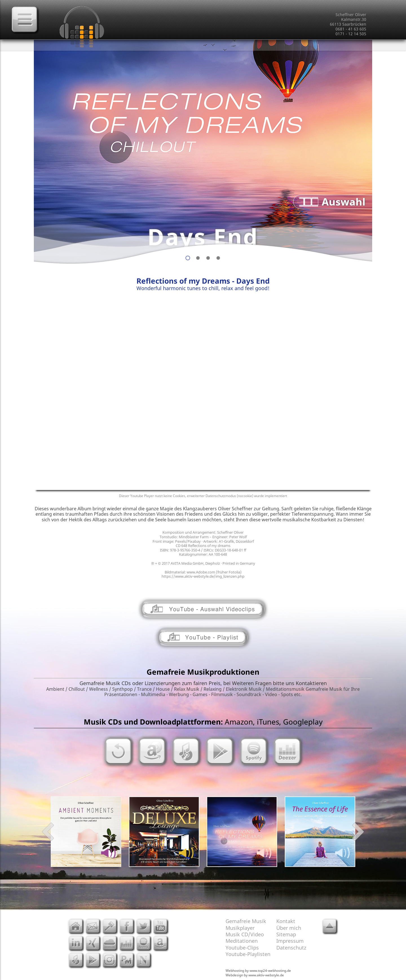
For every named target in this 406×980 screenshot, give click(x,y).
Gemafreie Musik (246, 921)
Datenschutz (291, 948)
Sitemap (286, 934)
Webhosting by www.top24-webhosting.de (258, 971)
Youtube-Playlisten (248, 954)
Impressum (290, 941)
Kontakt (286, 921)
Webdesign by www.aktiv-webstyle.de (255, 975)
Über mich (289, 928)
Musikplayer (240, 928)
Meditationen (242, 941)
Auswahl (344, 202)
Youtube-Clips (242, 948)
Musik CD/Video (245, 934)
